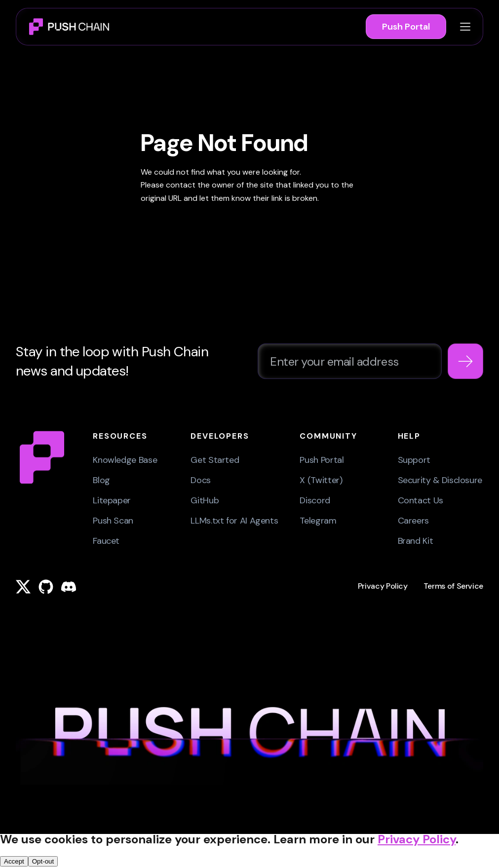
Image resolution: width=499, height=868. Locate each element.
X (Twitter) (321, 480)
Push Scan (113, 521)
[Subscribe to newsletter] (465, 361)
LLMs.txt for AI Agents (234, 521)
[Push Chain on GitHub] (46, 587)
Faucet (106, 541)
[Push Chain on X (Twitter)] (23, 587)
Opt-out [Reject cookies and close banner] (43, 861)
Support (414, 460)
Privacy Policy (383, 586)
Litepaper (112, 500)
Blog (101, 480)
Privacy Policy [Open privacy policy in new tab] (417, 839)
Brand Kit (416, 541)
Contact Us (421, 500)
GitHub (205, 500)
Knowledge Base (125, 460)
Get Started (215, 460)
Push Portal (406, 27)
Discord (315, 500)
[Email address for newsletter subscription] (350, 361)
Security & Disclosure (440, 480)
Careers (413, 521)
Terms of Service (453, 586)
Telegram (318, 521)
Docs (201, 480)
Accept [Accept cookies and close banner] (14, 861)
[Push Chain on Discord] (69, 587)
